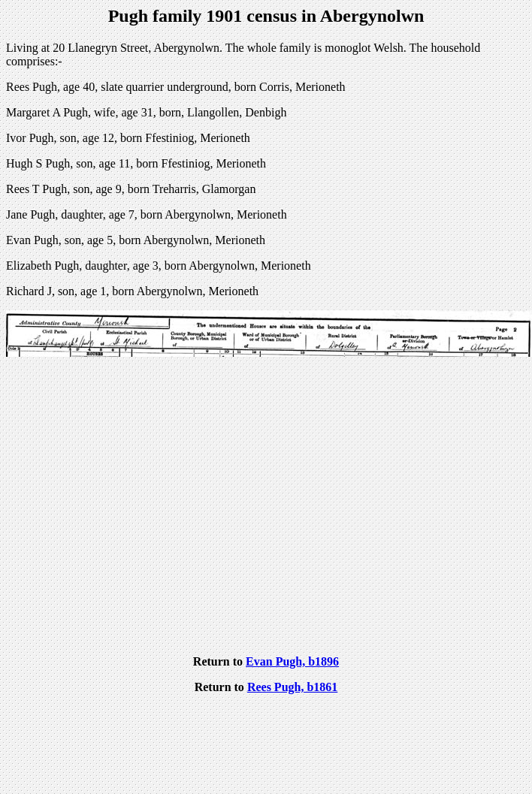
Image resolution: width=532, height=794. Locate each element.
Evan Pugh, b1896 (292, 661)
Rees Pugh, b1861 (292, 687)
